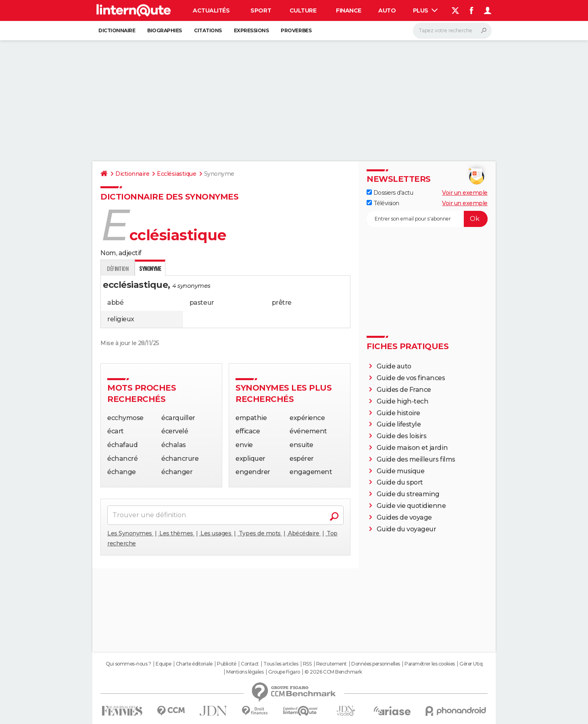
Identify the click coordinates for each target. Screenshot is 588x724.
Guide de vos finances (411, 378)
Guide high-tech (403, 401)
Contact (250, 664)
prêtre (282, 303)
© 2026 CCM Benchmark (333, 672)
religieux (121, 319)
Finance (349, 10)
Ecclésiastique (176, 174)
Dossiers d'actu (390, 193)
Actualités (211, 10)
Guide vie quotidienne (411, 506)
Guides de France (404, 390)
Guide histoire (398, 413)
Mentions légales (245, 672)
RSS (307, 664)
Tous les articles (281, 664)
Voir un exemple (465, 193)
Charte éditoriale (194, 664)
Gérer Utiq (471, 664)
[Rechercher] (452, 31)
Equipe (163, 664)
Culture (303, 10)
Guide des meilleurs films (416, 459)
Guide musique (401, 471)
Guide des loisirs (402, 436)
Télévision (383, 203)
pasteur (202, 303)
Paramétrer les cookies (430, 664)
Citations (208, 30)
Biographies (165, 30)
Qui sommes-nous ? (128, 664)
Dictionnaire (117, 30)
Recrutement (332, 664)
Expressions (251, 30)
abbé (115, 303)
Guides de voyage (404, 517)
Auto (387, 10)
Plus (425, 10)
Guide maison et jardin (412, 448)
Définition (118, 268)
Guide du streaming (408, 494)
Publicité (227, 664)
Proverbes (296, 30)
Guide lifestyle (399, 424)
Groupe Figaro (284, 672)
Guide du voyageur (407, 529)
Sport (261, 10)
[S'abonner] (427, 219)
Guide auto (394, 366)
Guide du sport (400, 482)
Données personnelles (375, 664)
